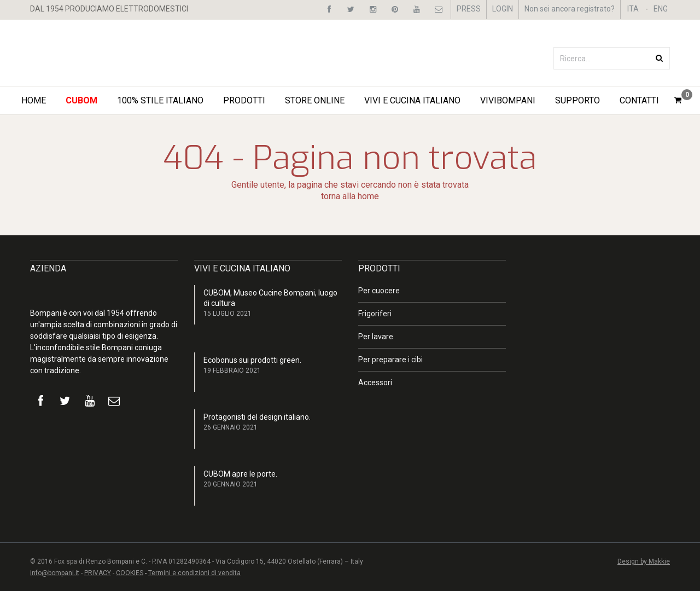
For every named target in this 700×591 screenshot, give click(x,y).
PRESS (469, 9)
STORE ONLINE (315, 100)
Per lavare (376, 337)
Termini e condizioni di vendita (194, 573)
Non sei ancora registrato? (570, 9)
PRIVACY (98, 573)
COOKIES (130, 573)
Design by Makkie (644, 561)
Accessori (375, 383)
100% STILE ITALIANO (160, 100)
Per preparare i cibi (390, 360)
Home (34, 100)
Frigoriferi (375, 314)
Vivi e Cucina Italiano (412, 100)
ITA (633, 9)
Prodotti (244, 100)
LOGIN (503, 9)
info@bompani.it (55, 573)
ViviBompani (508, 100)
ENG (661, 9)
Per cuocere (379, 291)
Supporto (577, 100)
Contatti (639, 100)
